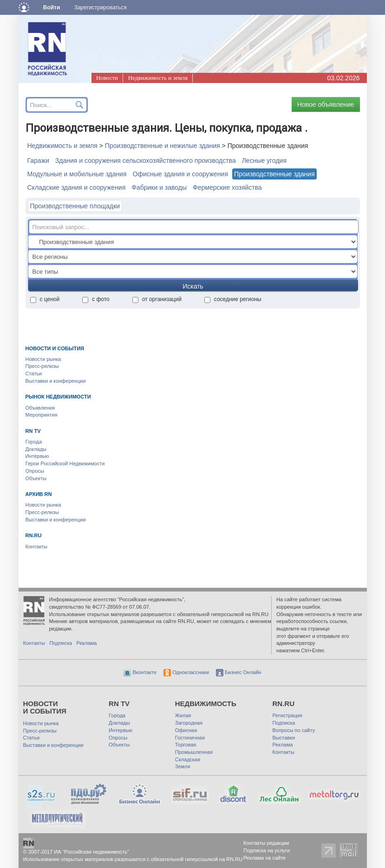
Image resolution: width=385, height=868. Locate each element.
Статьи (34, 373)
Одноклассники (186, 672)
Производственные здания (274, 174)
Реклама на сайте (264, 858)
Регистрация (287, 715)
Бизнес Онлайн (239, 672)
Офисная (186, 730)
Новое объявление (326, 104)
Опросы (35, 471)
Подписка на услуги (267, 850)
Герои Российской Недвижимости (65, 463)
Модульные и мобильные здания (77, 174)
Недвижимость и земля (158, 78)
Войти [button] (52, 7)
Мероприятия (42, 415)
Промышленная (194, 752)
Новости (107, 78)
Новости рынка (43, 359)
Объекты (36, 478)
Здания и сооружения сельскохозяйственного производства (146, 161)
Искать (193, 286)
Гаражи (38, 161)
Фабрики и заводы (159, 187)
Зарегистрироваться (100, 7)
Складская (188, 759)
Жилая (183, 715)
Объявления (40, 408)
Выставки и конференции (56, 381)
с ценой (45, 299)
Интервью (37, 456)
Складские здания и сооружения (77, 187)
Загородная (189, 723)
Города (34, 442)
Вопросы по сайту (294, 730)
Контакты (37, 547)
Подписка (61, 643)
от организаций (157, 299)
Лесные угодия (264, 161)
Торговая (186, 745)
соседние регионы (233, 299)
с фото (96, 299)
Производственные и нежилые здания (163, 146)
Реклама (86, 643)
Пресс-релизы (42, 366)
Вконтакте (140, 672)
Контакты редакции (266, 843)
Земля (183, 766)
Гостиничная (190, 738)
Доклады (36, 449)
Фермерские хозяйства (227, 187)
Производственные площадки (75, 206)
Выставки (284, 738)
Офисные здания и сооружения (180, 174)
